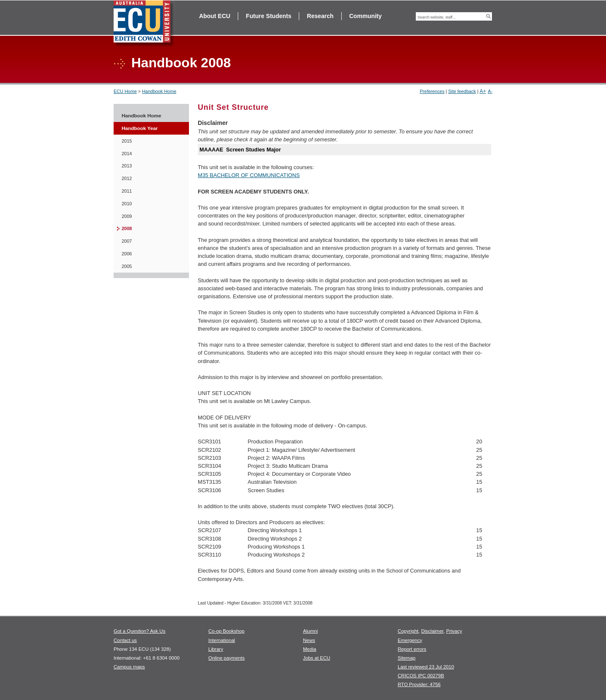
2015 (127, 141)
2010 (127, 204)
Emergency (410, 640)
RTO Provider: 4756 (419, 684)
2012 (127, 178)
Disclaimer (432, 631)
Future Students (268, 16)
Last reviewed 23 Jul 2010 (426, 667)
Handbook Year (140, 128)
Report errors (412, 649)
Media (310, 649)
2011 (127, 191)
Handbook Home (159, 91)
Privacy (454, 631)
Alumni (310, 631)
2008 (127, 228)
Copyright (408, 631)
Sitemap (407, 658)
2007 (127, 241)
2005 (127, 266)
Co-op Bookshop (226, 631)
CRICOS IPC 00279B (421, 676)
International (222, 640)
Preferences (432, 91)
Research (320, 16)
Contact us (125, 640)
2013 (127, 166)
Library (216, 649)
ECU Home (125, 91)
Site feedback (462, 91)
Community (365, 16)
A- (490, 91)
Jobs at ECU (317, 658)
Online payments (226, 658)
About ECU (215, 16)
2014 (127, 154)
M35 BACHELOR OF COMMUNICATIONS (249, 175)
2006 (127, 254)
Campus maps (129, 667)
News (309, 640)
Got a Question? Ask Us (140, 631)
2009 (127, 216)
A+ (483, 91)
